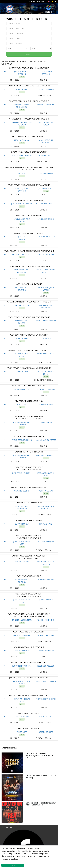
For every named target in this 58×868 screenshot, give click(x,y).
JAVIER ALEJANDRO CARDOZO (22, 73)
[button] (5, 71)
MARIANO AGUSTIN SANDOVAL (46, 507)
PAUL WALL (22, 173)
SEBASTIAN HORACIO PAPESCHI (46, 563)
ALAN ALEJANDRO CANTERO (22, 190)
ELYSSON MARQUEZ (46, 542)
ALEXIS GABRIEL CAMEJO (46, 321)
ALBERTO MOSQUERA (46, 354)
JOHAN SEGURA (46, 422)
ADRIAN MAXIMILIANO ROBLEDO (22, 423)
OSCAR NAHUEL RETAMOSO (46, 307)
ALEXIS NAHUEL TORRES (46, 681)
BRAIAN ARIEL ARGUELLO (46, 455)
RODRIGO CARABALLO (46, 237)
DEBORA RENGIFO (46, 717)
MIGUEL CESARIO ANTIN (46, 699)
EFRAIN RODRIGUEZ (46, 580)
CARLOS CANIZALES (22, 651)
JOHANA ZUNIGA (46, 404)
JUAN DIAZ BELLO (46, 155)
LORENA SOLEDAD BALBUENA (22, 271)
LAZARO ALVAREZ (22, 89)
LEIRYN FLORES (22, 371)
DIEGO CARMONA (22, 562)
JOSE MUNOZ (46, 338)
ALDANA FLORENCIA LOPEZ (46, 373)
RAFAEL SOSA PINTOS (46, 105)
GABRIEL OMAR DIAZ (22, 635)
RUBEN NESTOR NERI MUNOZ (22, 682)
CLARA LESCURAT (22, 524)
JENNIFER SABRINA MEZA (22, 620)
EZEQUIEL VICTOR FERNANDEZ (22, 238)
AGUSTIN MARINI (46, 491)
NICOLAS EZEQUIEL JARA (22, 254)
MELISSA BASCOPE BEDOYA (46, 124)
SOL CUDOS (22, 404)
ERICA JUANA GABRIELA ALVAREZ (46, 271)
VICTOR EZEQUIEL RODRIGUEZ (22, 355)
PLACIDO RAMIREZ (46, 173)
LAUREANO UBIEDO (46, 219)
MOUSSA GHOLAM (22, 140)
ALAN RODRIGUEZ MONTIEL (46, 141)
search (29, 54)
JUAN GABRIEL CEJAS (22, 389)
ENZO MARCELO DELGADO (22, 289)
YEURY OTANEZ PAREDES (46, 204)
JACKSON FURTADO (46, 89)
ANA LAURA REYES (22, 717)
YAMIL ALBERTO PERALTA (22, 155)
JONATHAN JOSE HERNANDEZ (22, 507)
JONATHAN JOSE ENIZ (22, 305)
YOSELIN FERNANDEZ (46, 620)
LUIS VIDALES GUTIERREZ (46, 440)
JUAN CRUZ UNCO (46, 188)
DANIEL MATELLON (46, 651)
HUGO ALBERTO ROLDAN (22, 666)
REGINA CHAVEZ (46, 524)
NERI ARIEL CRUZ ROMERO (22, 322)
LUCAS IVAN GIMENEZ (46, 254)
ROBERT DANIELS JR (46, 635)
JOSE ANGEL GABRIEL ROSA (46, 474)
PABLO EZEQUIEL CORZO (22, 440)
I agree (13, 865)
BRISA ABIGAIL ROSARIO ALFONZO (22, 124)
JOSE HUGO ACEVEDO (46, 666)
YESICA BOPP (22, 732)
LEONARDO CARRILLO (46, 389)
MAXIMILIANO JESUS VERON (22, 220)
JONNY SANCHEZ (46, 600)
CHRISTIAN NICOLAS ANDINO (22, 700)
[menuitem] (49, 1)
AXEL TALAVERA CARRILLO (46, 73)
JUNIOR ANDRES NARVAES (22, 204)
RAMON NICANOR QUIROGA (22, 581)
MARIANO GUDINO (22, 491)
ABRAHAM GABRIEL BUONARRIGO (22, 106)
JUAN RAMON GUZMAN (22, 473)
